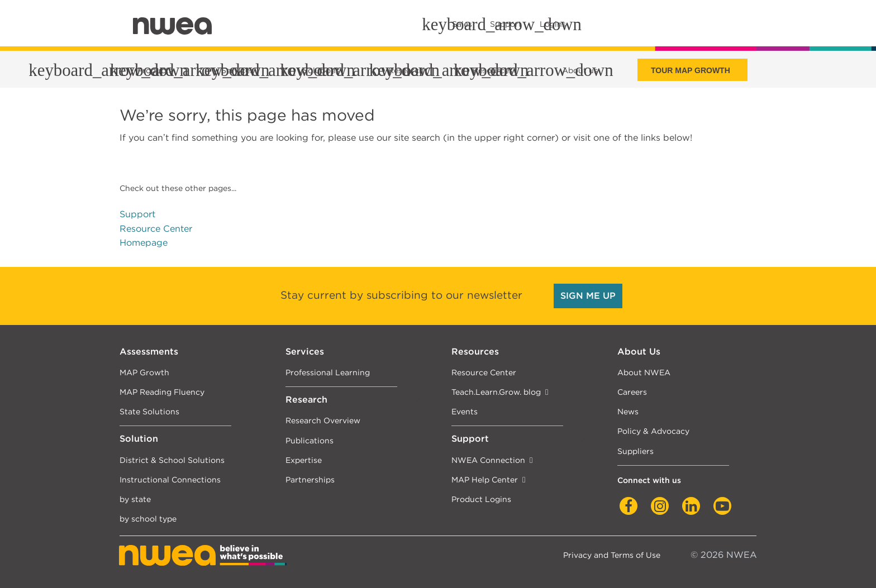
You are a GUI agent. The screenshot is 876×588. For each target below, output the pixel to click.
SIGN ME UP (588, 296)
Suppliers (635, 451)
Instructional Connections (170, 479)
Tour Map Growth (691, 70)
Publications (310, 440)
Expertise (304, 460)
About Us (639, 352)
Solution (139, 439)
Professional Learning (328, 372)
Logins (553, 24)
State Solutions (149, 411)
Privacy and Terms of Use (612, 555)
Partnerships (310, 479)
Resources (475, 352)
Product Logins (481, 499)
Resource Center (156, 229)
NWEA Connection (488, 460)
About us (580, 70)
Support (137, 214)
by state (135, 499)
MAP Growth (144, 372)
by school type (148, 518)
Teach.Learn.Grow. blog (496, 392)
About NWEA (644, 372)
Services (305, 352)
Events (465, 411)
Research (306, 400)
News (628, 411)
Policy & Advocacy (653, 431)
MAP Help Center (485, 479)
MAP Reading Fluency (162, 392)
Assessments (149, 352)
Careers (632, 392)
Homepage (144, 243)
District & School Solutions (172, 460)
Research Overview (323, 420)
